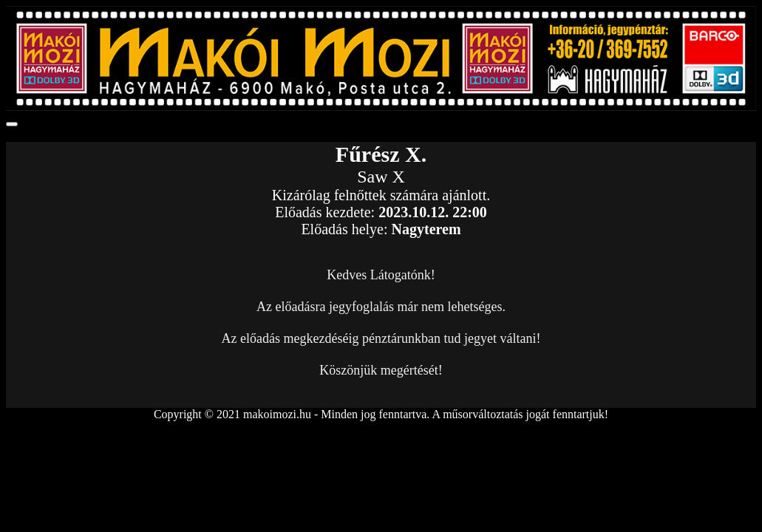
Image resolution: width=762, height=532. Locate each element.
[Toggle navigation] (12, 124)
